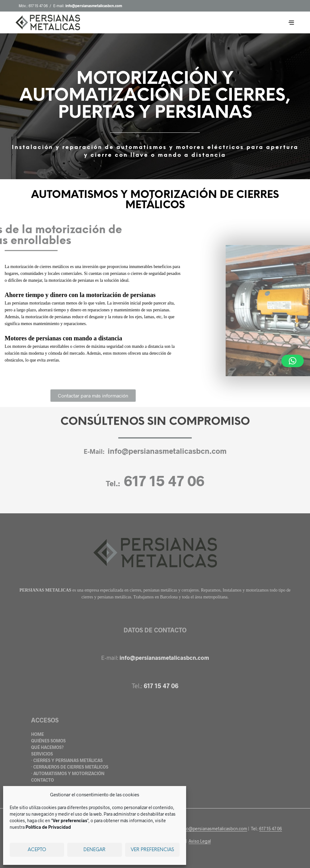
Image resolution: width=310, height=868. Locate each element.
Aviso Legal (200, 841)
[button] (293, 361)
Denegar (94, 850)
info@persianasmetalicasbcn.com (167, 451)
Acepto (37, 850)
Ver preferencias (152, 850)
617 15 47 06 (38, 6)
